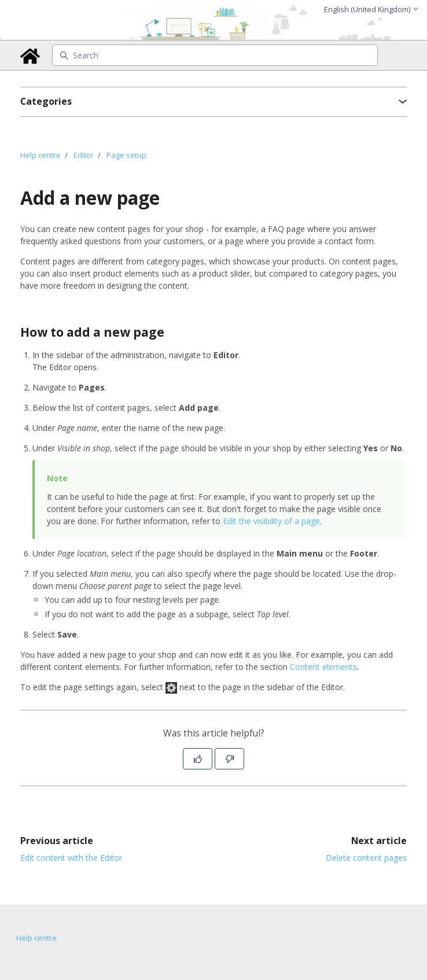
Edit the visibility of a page (271, 521)
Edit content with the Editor (71, 858)
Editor (84, 155)
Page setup (126, 155)
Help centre (41, 155)
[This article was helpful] (198, 759)
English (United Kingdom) (372, 9)
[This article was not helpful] (229, 759)
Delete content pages (366, 858)
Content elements (323, 667)
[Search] (215, 55)
